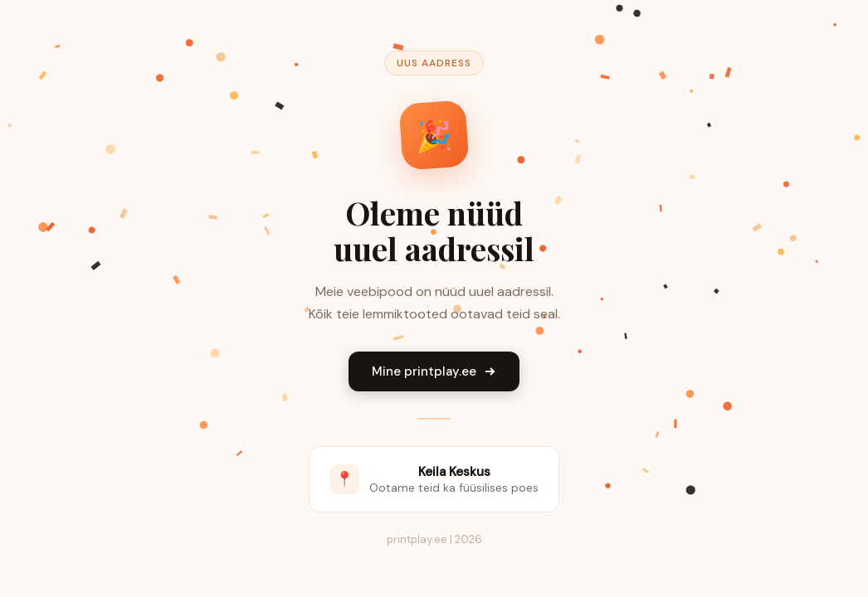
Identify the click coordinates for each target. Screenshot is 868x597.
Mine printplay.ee (434, 371)
